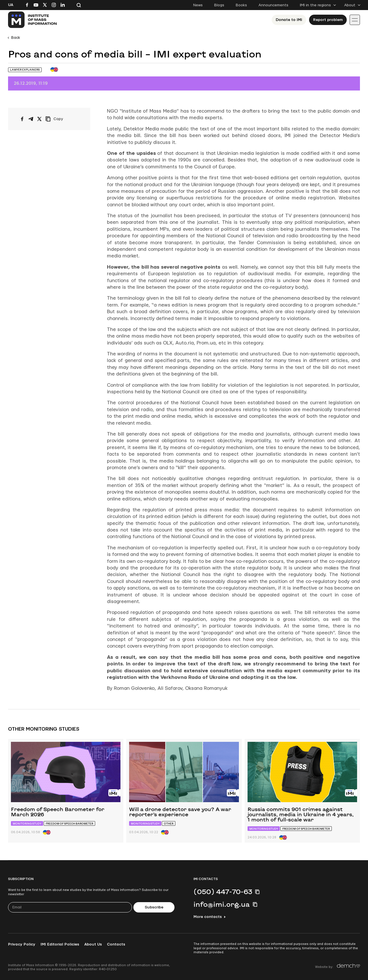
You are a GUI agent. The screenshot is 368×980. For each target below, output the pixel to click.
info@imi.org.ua (222, 904)
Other (169, 824)
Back (16, 38)
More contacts (208, 917)
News (198, 5)
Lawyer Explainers (25, 70)
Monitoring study (27, 824)
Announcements (273, 5)
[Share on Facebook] (22, 119)
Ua (11, 5)
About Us (93, 944)
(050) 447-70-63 (223, 892)
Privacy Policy (22, 944)
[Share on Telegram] (31, 119)
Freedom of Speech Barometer (69, 824)
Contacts (116, 944)
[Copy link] (62, 119)
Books (241, 5)
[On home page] (33, 20)
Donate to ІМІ (289, 20)
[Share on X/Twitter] (39, 119)
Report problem (328, 20)
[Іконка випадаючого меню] (355, 20)
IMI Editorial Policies (60, 944)
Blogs (219, 5)
